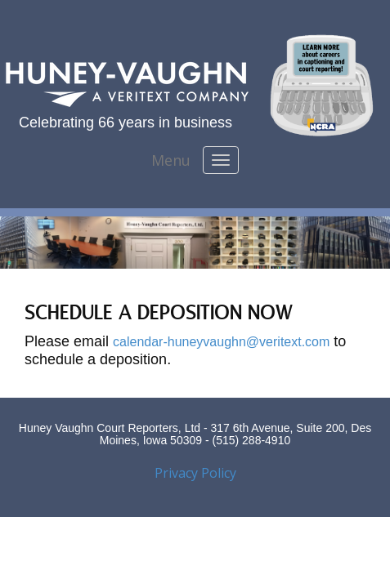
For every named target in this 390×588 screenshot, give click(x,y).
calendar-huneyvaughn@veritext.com (221, 342)
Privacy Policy (195, 473)
